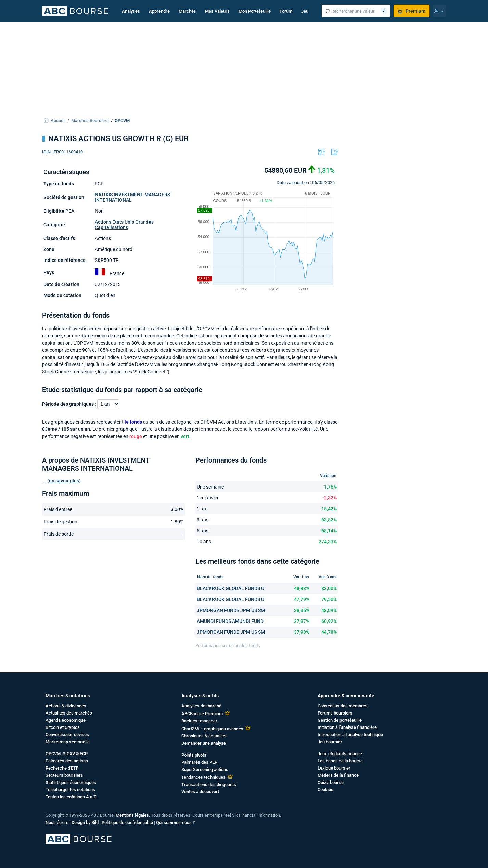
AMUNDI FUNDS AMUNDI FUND (230, 621)
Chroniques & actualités (204, 736)
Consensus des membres (343, 706)
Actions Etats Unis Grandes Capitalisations (124, 225)
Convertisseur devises (67, 735)
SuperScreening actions (205, 769)
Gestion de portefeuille (340, 720)
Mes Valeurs (217, 11)
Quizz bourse (331, 782)
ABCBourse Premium (202, 714)
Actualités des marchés (69, 713)
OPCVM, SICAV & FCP (67, 754)
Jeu (305, 11)
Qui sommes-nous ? (175, 822)
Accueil (58, 121)
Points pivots (194, 755)
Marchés (187, 11)
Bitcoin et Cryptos (63, 727)
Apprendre (159, 11)
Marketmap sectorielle (68, 742)
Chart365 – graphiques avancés (212, 729)
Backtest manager (199, 721)
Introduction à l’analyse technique (350, 735)
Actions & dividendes (66, 706)
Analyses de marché (201, 706)
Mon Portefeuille (255, 11)
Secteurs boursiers (64, 775)
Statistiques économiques (71, 782)
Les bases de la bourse (340, 761)
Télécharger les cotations (70, 790)
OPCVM (122, 121)
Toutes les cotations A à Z (71, 797)
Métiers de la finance (338, 775)
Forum (286, 11)
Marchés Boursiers (90, 121)
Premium (412, 11)
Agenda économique (66, 720)
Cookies (325, 790)
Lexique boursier (334, 768)
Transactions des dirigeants (209, 784)
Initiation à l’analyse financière (347, 727)
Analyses (131, 11)
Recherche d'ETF (62, 768)
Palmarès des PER (199, 762)
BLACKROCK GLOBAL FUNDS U (230, 588)
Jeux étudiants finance (340, 754)
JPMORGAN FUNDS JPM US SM (231, 610)
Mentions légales (132, 815)
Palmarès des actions (67, 761)
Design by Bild (85, 822)
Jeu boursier (330, 742)
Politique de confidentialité (127, 822)
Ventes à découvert (200, 792)
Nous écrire (57, 822)
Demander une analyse (204, 743)
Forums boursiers (335, 713)
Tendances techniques (203, 777)
